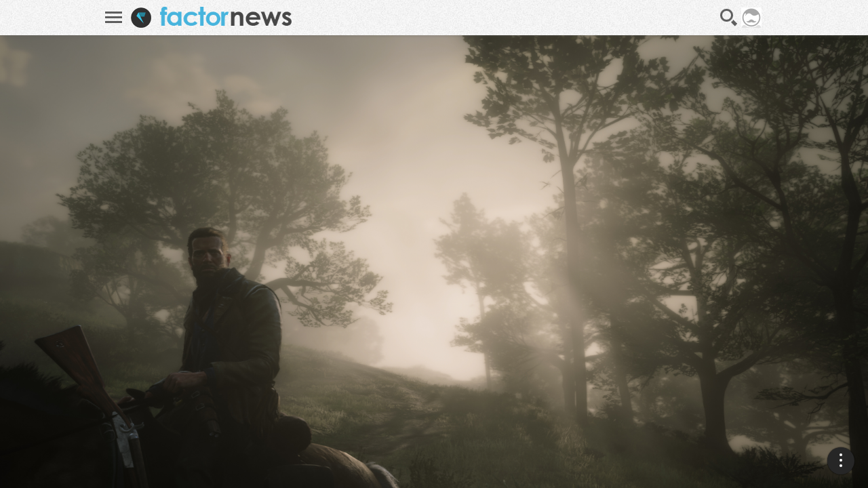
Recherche (729, 18)
